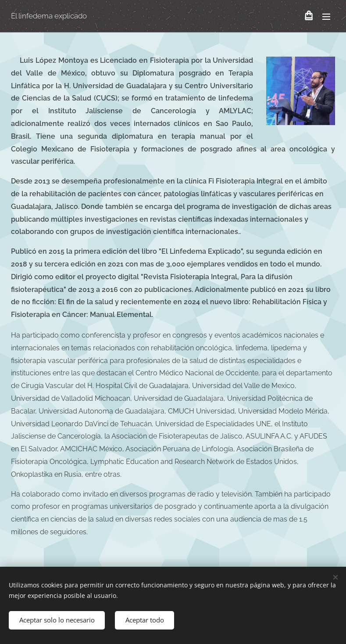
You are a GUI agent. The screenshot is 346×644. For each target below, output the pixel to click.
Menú (326, 17)
